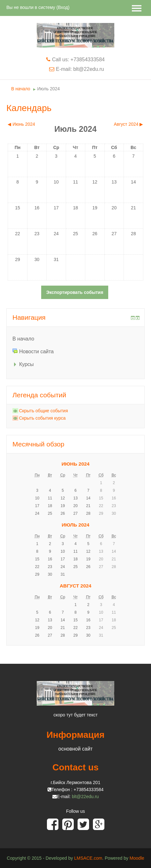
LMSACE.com (88, 858)
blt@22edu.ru (85, 797)
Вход (63, 7)
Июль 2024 (49, 89)
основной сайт (75, 749)
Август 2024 (75, 586)
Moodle (137, 858)
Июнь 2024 (76, 464)
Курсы (26, 364)
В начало (21, 89)
